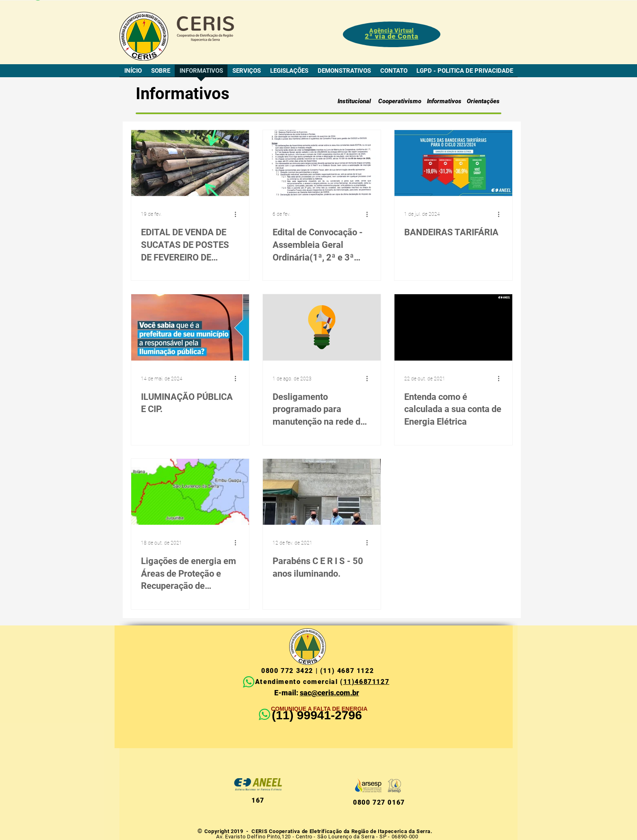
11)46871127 (366, 682)
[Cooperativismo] (400, 101)
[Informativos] (444, 101)
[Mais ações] (238, 214)
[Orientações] (483, 101)
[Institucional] (354, 101)
